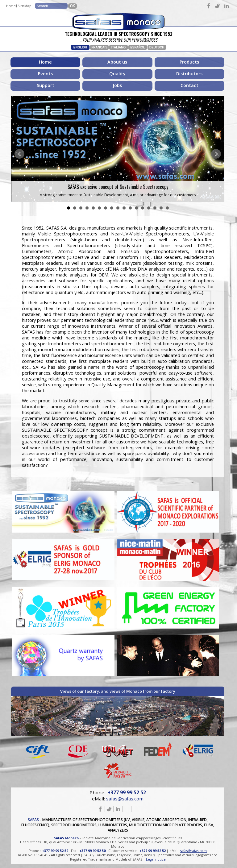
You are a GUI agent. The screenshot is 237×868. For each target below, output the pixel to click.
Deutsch (157, 47)
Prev (19, 154)
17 (167, 208)
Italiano (118, 47)
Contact (189, 85)
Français (99, 47)
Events (46, 74)
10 (124, 208)
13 (143, 208)
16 (161, 208)
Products (189, 62)
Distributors (189, 74)
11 (130, 208)
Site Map (25, 6)
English (80, 47)
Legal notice (156, 858)
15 (155, 208)
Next (216, 154)
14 (149, 208)
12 (136, 208)
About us (117, 62)
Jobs (117, 85)
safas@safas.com (125, 797)
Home (11, 6)
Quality (117, 74)
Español (138, 47)
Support (46, 85)
